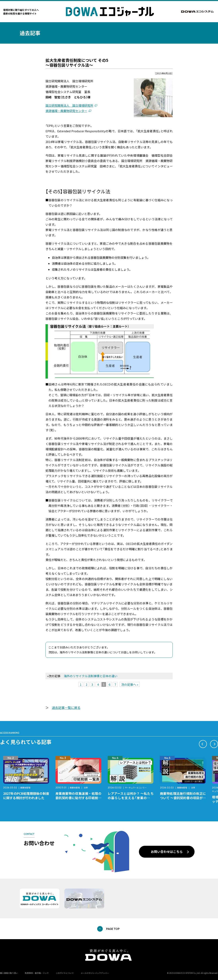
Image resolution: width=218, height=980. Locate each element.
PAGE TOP (113, 929)
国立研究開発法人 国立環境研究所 (69, 105)
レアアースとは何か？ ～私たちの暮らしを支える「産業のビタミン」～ (183, 798)
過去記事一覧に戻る (66, 708)
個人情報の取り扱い (9, 973)
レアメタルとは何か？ (19, 793)
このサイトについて (65, 973)
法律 (138, 788)
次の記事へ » (130, 684)
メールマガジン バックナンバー (95, 973)
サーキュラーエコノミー (31, 788)
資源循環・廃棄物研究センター (66, 111)
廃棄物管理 (78, 788)
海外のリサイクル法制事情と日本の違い (91, 676)
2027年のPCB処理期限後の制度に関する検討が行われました (78, 796)
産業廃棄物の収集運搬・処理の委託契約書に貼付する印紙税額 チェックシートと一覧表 (132, 798)
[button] (203, 744)
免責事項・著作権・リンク (37, 973)
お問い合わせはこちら (167, 852)
